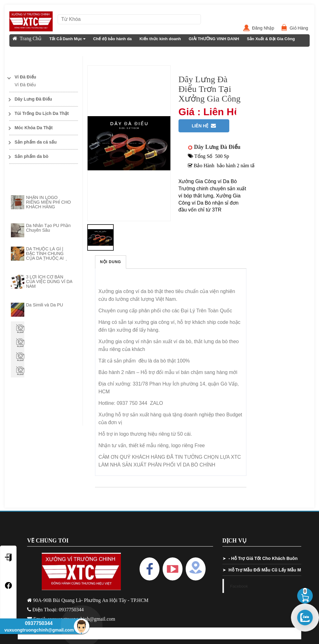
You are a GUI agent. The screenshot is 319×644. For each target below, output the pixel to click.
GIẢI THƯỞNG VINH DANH (214, 39)
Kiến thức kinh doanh (160, 39)
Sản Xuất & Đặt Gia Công (271, 39)
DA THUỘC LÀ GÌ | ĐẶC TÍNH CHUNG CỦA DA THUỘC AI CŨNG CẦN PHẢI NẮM (48, 256)
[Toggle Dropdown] (44, 77)
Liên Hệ (20, 51)
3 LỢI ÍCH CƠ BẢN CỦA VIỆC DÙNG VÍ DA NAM (49, 282)
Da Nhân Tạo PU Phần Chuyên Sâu (48, 228)
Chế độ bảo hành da (112, 39)
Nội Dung (111, 262)
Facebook (239, 586)
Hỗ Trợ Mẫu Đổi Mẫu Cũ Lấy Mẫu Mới (267, 570)
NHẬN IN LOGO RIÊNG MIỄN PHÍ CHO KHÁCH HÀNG (48, 202)
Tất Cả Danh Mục (67, 39)
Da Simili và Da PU (44, 305)
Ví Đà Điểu (25, 85)
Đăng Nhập (266, 28)
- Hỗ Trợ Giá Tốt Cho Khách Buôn (263, 558)
